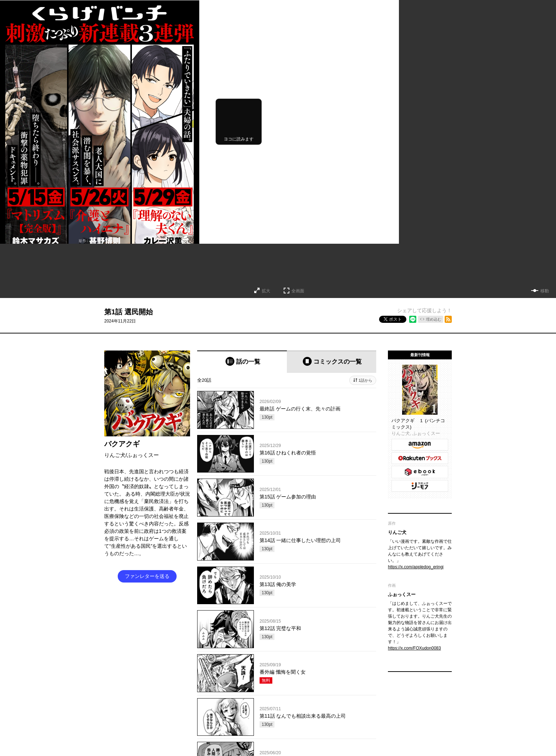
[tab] (242, 362)
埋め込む (434, 319)
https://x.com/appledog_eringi (416, 567)
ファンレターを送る (147, 576)
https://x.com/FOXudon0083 (414, 648)
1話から (365, 380)
